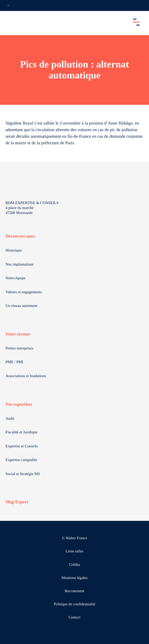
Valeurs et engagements (24, 292)
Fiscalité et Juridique (22, 432)
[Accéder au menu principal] (136, 22)
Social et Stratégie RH (23, 474)
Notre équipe (16, 278)
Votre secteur (18, 334)
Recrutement (75, 591)
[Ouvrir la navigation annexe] (9, 5)
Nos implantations (19, 265)
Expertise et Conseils (22, 446)
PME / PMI (14, 362)
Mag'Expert (17, 502)
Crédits (74, 565)
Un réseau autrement (21, 306)
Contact (75, 618)
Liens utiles (74, 551)
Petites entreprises (19, 348)
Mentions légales (74, 578)
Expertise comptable (21, 460)
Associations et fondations (26, 376)
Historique (14, 251)
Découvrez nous (20, 236)
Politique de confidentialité (75, 604)
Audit (10, 419)
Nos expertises (19, 404)
